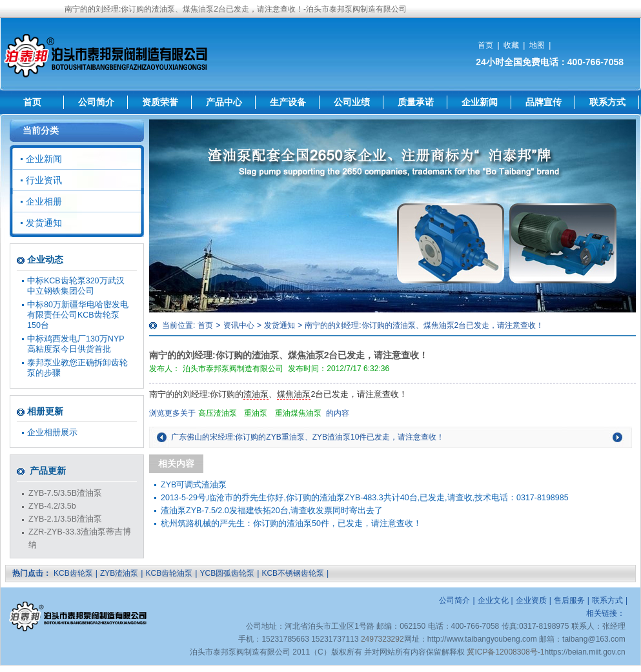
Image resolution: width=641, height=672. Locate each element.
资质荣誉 (160, 102)
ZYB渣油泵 (119, 573)
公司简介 (96, 102)
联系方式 (607, 102)
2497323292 (382, 639)
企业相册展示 (52, 433)
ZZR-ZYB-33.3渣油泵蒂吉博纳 (80, 538)
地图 (537, 45)
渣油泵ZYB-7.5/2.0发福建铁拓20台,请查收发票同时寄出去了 (272, 511)
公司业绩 (352, 102)
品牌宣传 (544, 102)
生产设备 (288, 102)
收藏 (511, 45)
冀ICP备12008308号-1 (505, 652)
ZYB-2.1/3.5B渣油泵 (65, 519)
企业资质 (531, 600)
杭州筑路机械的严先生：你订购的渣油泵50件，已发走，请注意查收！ (291, 524)
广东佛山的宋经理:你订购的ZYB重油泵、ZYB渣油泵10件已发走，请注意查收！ (308, 437)
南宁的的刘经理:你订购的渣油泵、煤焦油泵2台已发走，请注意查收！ (424, 325)
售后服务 (569, 600)
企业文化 (493, 600)
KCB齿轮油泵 (169, 573)
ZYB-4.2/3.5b (52, 506)
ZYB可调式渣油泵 (194, 485)
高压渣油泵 (218, 413)
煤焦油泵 (294, 394)
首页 (485, 45)
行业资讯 (44, 180)
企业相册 (44, 201)
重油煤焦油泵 (298, 413)
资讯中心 (239, 325)
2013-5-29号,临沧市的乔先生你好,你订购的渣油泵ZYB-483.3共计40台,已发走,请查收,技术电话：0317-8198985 (365, 498)
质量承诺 (416, 102)
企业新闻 (480, 102)
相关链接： (605, 613)
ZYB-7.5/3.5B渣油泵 (65, 493)
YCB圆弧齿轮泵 (227, 573)
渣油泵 (256, 394)
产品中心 (224, 102)
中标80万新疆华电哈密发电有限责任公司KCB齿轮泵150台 (78, 315)
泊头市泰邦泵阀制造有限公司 (233, 369)
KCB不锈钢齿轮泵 (293, 573)
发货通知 (280, 325)
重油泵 (256, 413)
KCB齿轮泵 (73, 573)
